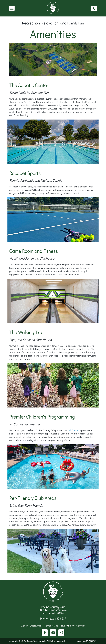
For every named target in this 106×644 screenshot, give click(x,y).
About (25, 626)
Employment (36, 626)
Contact (81, 626)
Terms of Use (51, 626)
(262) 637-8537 (94, 8)
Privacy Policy (67, 626)
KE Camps (73, 430)
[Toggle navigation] (12, 8)
